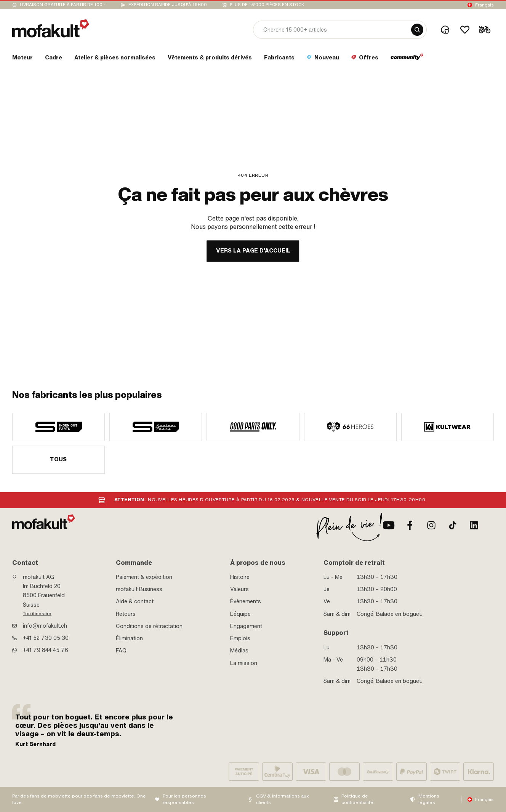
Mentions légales (429, 799)
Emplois (240, 638)
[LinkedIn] (474, 525)
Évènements (246, 601)
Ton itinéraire (37, 614)
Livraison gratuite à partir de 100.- (63, 5)
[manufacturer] (58, 427)
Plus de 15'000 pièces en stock (267, 5)
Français (484, 5)
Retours (126, 614)
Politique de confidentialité (357, 799)
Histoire (240, 577)
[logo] (51, 28)
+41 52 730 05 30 (46, 638)
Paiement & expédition (144, 577)
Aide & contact (135, 601)
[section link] (22, 59)
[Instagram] (431, 525)
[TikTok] (453, 525)
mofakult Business (139, 589)
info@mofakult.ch (45, 626)
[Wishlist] (465, 30)
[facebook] (410, 525)
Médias (239, 651)
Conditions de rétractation (149, 626)
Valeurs (239, 589)
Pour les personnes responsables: (184, 799)
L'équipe (240, 614)
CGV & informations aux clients (283, 799)
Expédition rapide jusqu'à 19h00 (168, 5)
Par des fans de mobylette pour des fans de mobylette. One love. (79, 799)
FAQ (121, 651)
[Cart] (485, 30)
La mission (244, 663)
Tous (58, 459)
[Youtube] (389, 525)
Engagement (246, 626)
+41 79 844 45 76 (46, 650)
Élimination (129, 638)
